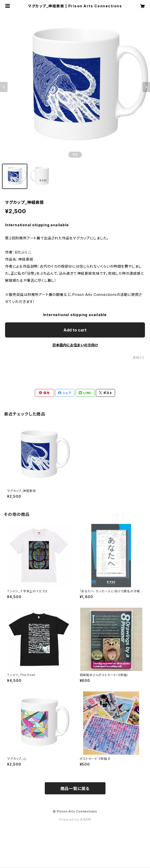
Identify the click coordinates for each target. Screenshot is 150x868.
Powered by (75, 819)
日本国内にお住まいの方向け (75, 345)
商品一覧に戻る (75, 789)
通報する (139, 358)
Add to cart (75, 330)
